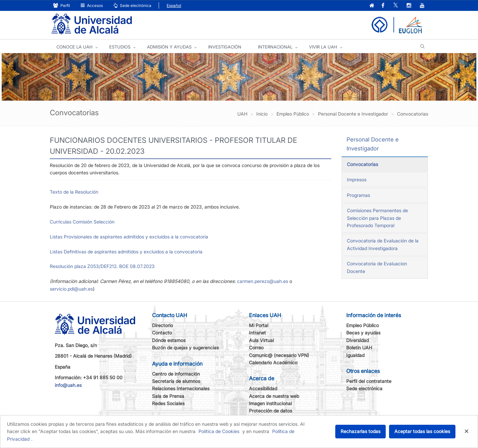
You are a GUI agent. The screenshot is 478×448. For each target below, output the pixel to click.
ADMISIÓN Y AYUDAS (169, 47)
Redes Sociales (168, 403)
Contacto (162, 333)
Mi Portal (259, 325)
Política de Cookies (219, 431)
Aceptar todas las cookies (422, 431)
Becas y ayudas (363, 333)
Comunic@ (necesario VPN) (279, 355)
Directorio (162, 325)
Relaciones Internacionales (181, 388)
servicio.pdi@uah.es (71, 289)
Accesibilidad (263, 388)
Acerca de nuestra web (274, 396)
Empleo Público (362, 325)
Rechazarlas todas (360, 431)
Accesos (92, 5)
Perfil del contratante (369, 381)
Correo (256, 348)
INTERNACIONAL (275, 47)
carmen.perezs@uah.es (263, 281)
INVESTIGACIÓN (225, 47)
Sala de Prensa (168, 396)
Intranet (257, 333)
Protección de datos (271, 411)
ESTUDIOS (120, 47)
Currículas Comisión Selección (82, 222)
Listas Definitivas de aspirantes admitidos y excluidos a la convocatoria (126, 252)
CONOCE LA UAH (75, 47)
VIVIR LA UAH (323, 47)
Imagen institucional (270, 403)
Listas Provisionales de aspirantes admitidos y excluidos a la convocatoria (129, 237)
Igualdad (355, 355)
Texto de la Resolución (74, 192)
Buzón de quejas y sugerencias (185, 348)
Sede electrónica (132, 5)
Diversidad (358, 340)
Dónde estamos (169, 340)
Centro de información (176, 374)
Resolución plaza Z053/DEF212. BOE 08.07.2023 (102, 266)
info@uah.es (68, 385)
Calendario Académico (273, 362)
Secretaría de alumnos (176, 381)
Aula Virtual (261, 340)
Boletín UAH (359, 348)
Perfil (62, 5)
